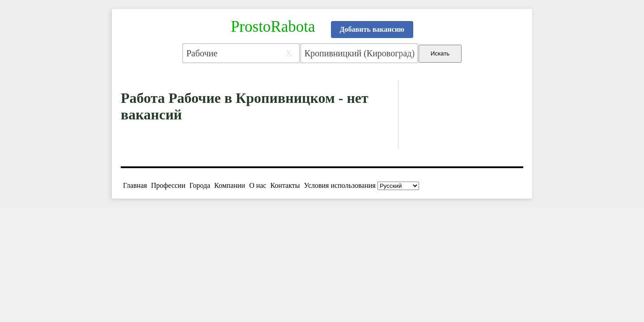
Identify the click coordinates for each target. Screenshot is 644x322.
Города (200, 185)
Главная (135, 185)
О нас (258, 185)
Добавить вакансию (372, 29)
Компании (230, 185)
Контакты (285, 185)
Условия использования (340, 185)
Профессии (168, 185)
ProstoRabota (273, 27)
